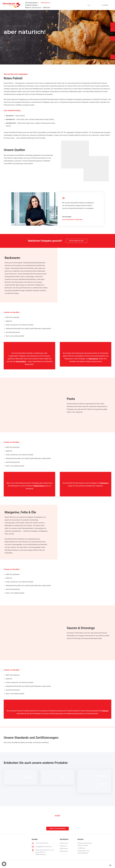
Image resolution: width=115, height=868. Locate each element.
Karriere (104, 5)
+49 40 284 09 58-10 (42, 843)
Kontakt (47, 8)
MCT (62, 777)
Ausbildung (81, 848)
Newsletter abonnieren (57, 829)
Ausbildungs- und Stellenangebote (83, 852)
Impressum (63, 846)
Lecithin (27, 777)
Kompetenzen (31, 5)
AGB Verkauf (64, 851)
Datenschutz (64, 843)
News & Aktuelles (33, 8)
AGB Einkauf (64, 849)
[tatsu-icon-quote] (64, 198)
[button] (4, 864)
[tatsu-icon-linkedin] (110, 865)
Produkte (45, 3)
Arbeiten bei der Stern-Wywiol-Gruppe (85, 844)
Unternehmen (31, 3)
